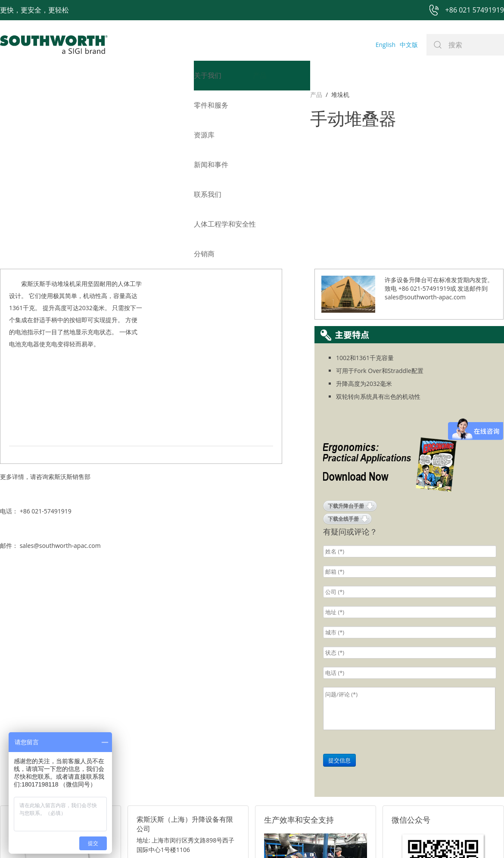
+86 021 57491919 (125, 838)
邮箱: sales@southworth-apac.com (185, 733)
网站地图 (242, 838)
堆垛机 (30, 95)
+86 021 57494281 (198, 838)
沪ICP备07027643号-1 (291, 838)
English (386, 45)
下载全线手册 (343, 379)
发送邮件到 (473, 149)
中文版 (409, 45)
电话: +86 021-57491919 (170, 744)
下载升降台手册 (346, 366)
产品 (6, 95)
